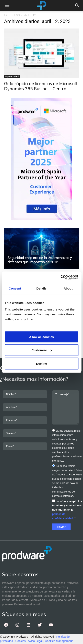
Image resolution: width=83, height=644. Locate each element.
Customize (42, 350)
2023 (17, 15)
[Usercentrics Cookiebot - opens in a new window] (60, 277)
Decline (41, 363)
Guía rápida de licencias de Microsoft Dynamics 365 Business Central (41, 86)
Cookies (20, 641)
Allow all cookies (41, 337)
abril (26, 15)
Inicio (7, 15)
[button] (77, 5)
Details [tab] (42, 288)
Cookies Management (59, 641)
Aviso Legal (35, 641)
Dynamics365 (12, 76)
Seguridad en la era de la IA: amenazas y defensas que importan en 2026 (40, 260)
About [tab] (68, 288)
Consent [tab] (15, 288)
